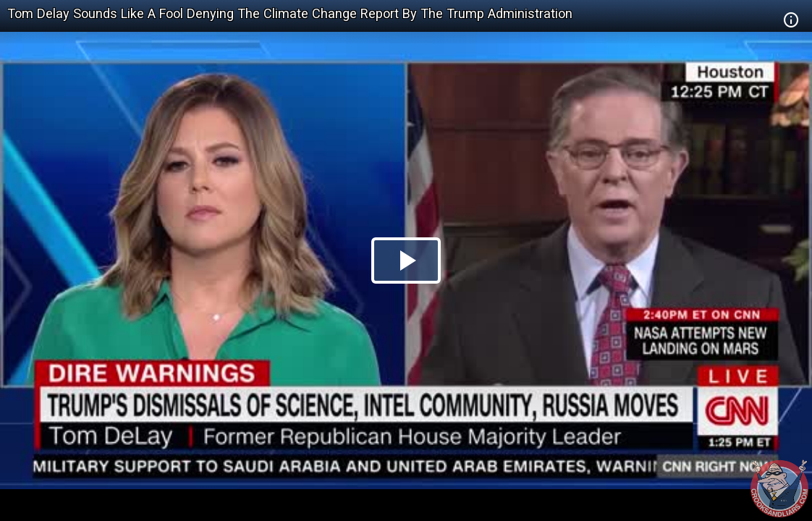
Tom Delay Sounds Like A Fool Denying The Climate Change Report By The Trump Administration (290, 13)
